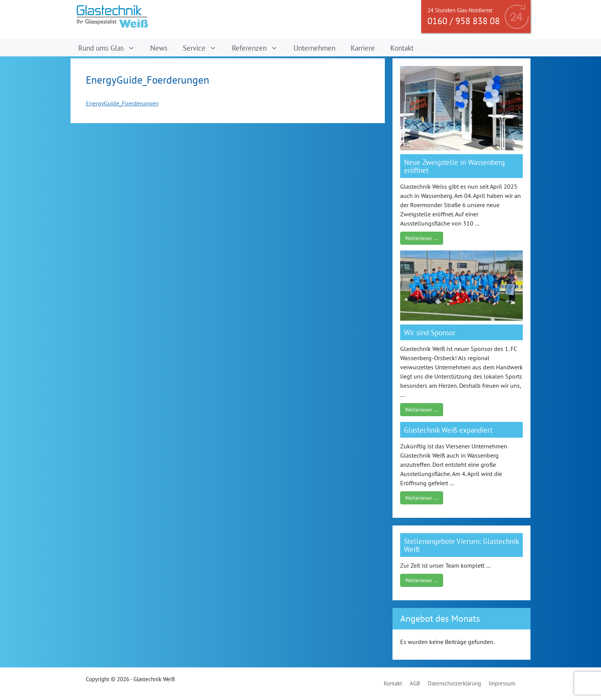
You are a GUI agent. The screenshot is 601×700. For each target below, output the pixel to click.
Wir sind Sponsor (430, 332)
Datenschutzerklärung (454, 683)
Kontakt (402, 48)
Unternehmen (314, 48)
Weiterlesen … (422, 238)
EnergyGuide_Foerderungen (122, 103)
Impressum (502, 683)
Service (204, 48)
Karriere (363, 48)
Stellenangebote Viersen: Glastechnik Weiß (461, 545)
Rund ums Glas (110, 48)
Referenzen (259, 48)
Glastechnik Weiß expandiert (448, 430)
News (159, 48)
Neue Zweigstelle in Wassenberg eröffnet (454, 166)
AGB (415, 683)
